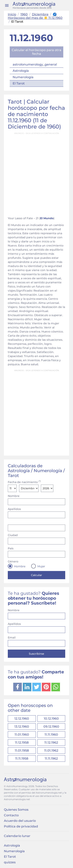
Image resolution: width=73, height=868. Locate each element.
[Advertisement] (36, 173)
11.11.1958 (22, 759)
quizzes (10, 862)
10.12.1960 (51, 719)
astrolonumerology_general (35, 64)
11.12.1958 (22, 743)
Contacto (11, 815)
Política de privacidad (21, 826)
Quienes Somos (16, 810)
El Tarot (19, 83)
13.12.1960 (22, 727)
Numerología (23, 77)
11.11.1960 (51, 735)
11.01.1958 (22, 751)
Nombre (14, 496)
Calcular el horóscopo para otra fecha (36, 52)
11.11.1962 (51, 759)
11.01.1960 (22, 735)
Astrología (21, 71)
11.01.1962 (51, 751)
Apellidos (14, 509)
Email (12, 637)
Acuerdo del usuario (20, 821)
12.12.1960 (22, 719)
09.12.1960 (51, 727)
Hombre (20, 566)
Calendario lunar (17, 836)
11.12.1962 (51, 743)
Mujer (41, 566)
